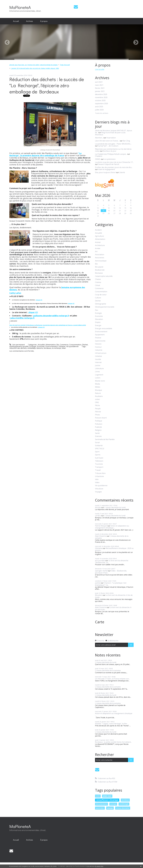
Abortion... (99, 138)
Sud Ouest (99, 458)
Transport (99, 467)
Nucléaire (99, 396)
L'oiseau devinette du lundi (115, 507)
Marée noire (100, 381)
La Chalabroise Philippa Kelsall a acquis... (111, 154)
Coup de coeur (101, 295)
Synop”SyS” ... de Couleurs (108, 146)
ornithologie (124, 804)
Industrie (99, 350)
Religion (98, 430)
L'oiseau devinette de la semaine (112, 537)
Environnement (52, 346)
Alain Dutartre (101, 536)
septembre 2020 (101, 104)
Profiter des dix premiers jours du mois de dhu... (114, 167)
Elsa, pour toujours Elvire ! (105, 172)
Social (97, 442)
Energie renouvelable (104, 329)
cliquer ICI (39, 300)
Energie (98, 325)
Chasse (98, 279)
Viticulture (99, 489)
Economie (41, 346)
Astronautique (101, 261)
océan (97, 399)
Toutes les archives (102, 113)
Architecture (100, 245)
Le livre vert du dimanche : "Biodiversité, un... (112, 562)
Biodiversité (100, 270)
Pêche (97, 405)
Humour (98, 347)
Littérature (99, 369)
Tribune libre (100, 473)
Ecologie (33, 346)
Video (97, 482)
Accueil (16, 21)
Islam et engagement (106, 169)
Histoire (98, 344)
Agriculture (99, 236)
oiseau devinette (123, 808)
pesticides (100, 808)
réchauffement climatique (107, 800)
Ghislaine (99, 548)
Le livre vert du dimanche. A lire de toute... (114, 596)
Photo (97, 415)
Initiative (62, 346)
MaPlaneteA (20, 7)
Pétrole (98, 412)
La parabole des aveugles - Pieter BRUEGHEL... (113, 144)
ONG (97, 402)
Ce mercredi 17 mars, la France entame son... (112, 679)
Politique (99, 421)
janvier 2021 (100, 91)
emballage (32, 348)
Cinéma (98, 282)
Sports (98, 455)
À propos (44, 21)
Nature (98, 393)
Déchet (85, 345)
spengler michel (101, 571)
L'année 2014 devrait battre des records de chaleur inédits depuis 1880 (35, 68)
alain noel (107, 796)
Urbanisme (99, 476)
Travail (98, 470)
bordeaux (47, 348)
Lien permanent (17, 345)
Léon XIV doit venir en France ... (107, 141)
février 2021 (100, 88)
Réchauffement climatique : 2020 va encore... (114, 549)
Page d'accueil (65, 65)
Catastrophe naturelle (104, 276)
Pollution (99, 424)
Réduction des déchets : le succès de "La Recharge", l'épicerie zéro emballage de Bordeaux (47, 85)
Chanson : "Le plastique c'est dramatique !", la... (111, 584)
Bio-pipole (99, 267)
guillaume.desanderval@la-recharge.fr (51, 316)
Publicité (98, 427)
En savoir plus (99, 866)
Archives (30, 21)
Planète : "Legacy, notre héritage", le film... (111, 724)
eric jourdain (100, 561)
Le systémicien (110, 159)
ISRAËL (98, 159)
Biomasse (99, 273)
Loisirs (98, 378)
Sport (97, 452)
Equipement (100, 335)
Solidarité (99, 446)
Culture (98, 298)
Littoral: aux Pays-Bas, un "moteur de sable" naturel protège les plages (33, 65)
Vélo (97, 479)
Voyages (98, 492)
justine (98, 583)
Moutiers (99, 595)
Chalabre (99, 156)
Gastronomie (100, 341)
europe (113, 804)
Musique (98, 390)
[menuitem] (16, 21)
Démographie (101, 304)
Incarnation (111, 138)
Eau (97, 310)
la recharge (57, 348)
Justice (98, 365)
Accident (98, 230)
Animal (98, 242)
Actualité (41, 345)
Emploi (98, 322)
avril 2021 (99, 82)
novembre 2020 (101, 97)
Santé (97, 433)
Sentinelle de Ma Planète (105, 439)
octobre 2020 (100, 101)
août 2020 (99, 107)
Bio (58, 345)
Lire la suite (100, 69)
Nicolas (98, 507)
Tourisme (99, 464)
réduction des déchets (18, 348)
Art (96, 252)
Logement (99, 375)
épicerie (40, 348)
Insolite (98, 359)
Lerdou (98, 516)
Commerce (64, 345)
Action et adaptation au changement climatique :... (112, 527)
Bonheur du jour (110, 151)
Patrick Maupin (101, 526)
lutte (98, 796)
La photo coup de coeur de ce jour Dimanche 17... (114, 162)
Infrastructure (101, 353)
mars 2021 (99, 85)
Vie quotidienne (72, 346)
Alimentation (51, 345)
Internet (98, 362)
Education (99, 319)
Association (100, 255)
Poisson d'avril (101, 418)
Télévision (99, 461)
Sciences (98, 436)
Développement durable (19, 346)
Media (97, 384)
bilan (64, 348)
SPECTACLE (100, 449)
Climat (98, 285)
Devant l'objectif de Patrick (109, 164)
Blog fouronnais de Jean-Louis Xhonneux (110, 134)
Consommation (75, 345)
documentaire (101, 804)
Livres (97, 372)
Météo (98, 387)
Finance (98, 338)
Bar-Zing (126, 141)
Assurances (100, 258)
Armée (98, 248)
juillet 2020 (99, 110)
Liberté (122, 172)
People (98, 409)
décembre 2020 (101, 94)
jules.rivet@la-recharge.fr (23, 318)
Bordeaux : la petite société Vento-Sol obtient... (113, 742)
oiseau (110, 808)
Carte (100, 622)
